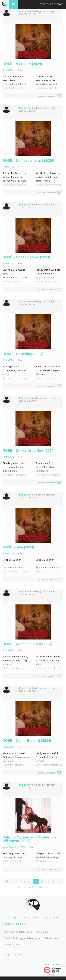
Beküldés (21, 924)
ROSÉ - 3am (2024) (18, 547)
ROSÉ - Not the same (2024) (26, 257)
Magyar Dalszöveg (4, 4)
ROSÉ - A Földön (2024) (22, 64)
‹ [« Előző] (8, 881)
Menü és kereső (13, 4)
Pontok (26, 918)
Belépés (44, 4)
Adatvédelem (52, 938)
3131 (40, 887)
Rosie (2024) (8, 70)
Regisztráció (56, 4)
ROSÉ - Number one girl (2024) (28, 160)
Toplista (56, 918)
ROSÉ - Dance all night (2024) (28, 644)
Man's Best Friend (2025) (14, 847)
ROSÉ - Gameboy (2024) (23, 354)
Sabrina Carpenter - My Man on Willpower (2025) (29, 839)
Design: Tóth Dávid (13, 955)
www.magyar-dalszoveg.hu (18, 932)
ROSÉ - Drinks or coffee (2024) (29, 451)
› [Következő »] (48, 887)
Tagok (45, 918)
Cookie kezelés (12, 945)
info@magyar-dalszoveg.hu (26, 938)
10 (19, 887)
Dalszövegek (11, 918)
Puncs (23, 11)
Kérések (9, 924)
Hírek (36, 918)
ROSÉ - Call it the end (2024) (27, 741)
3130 (32, 887)
